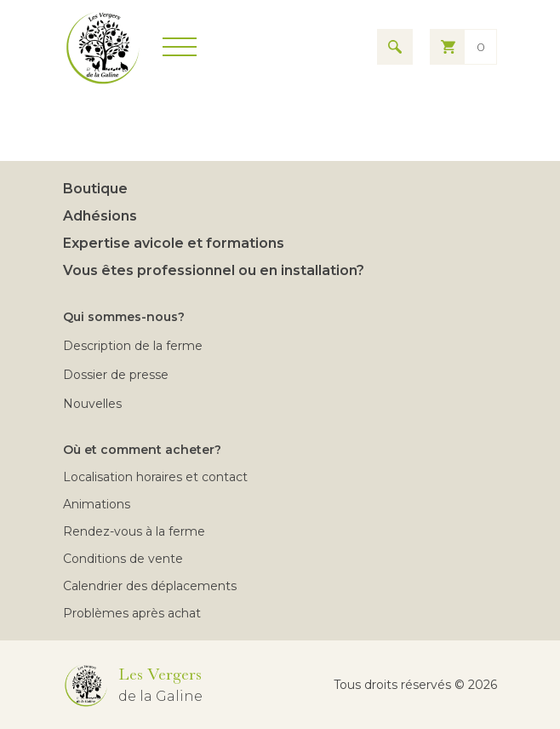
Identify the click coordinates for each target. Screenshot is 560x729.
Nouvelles (92, 404)
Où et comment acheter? (142, 450)
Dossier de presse (116, 375)
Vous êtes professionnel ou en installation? (214, 270)
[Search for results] (395, 47)
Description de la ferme (133, 346)
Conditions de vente (123, 559)
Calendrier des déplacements (150, 586)
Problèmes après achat (132, 613)
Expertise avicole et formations (174, 243)
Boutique (95, 189)
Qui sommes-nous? (124, 317)
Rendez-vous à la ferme (134, 531)
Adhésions (100, 216)
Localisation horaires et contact (155, 477)
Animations (97, 504)
